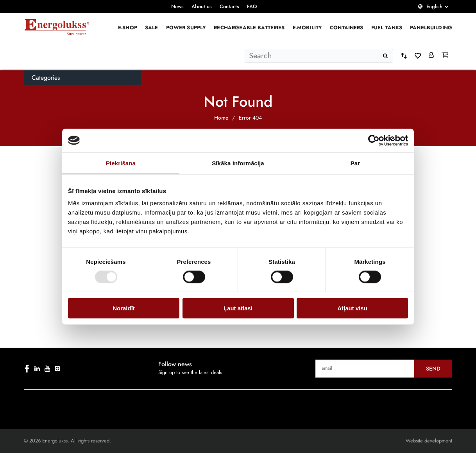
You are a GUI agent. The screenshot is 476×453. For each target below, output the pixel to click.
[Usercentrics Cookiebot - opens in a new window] (374, 140)
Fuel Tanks (387, 28)
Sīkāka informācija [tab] (238, 163)
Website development (429, 441)
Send (433, 369)
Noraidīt (124, 308)
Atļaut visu (352, 308)
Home (221, 118)
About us (202, 6)
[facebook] (27, 369)
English (434, 6)
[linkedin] (37, 369)
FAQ (252, 6)
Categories (46, 78)
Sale (152, 28)
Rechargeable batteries (249, 28)
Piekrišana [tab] (121, 163)
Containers (347, 28)
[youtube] (47, 369)
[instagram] (57, 369)
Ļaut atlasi (238, 308)
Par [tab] (355, 163)
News (177, 6)
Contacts (229, 6)
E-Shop (128, 28)
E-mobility (308, 28)
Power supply (186, 28)
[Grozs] (445, 56)
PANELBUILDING (431, 28)
